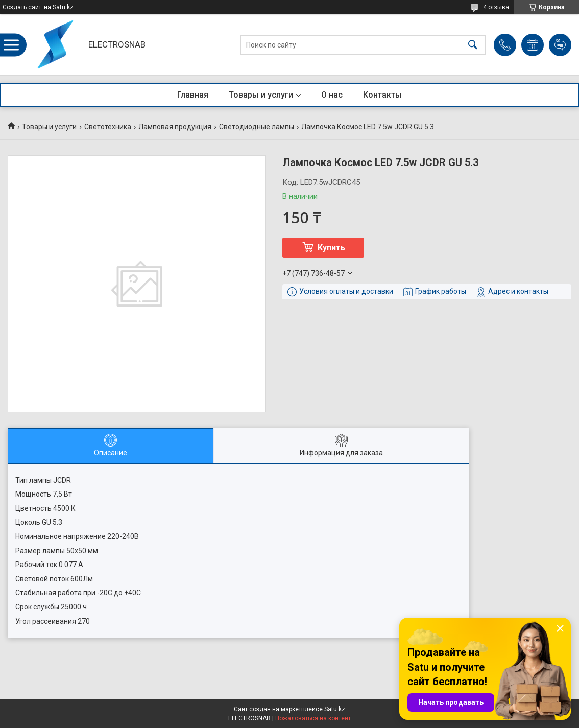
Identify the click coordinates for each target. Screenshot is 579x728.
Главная (193, 95)
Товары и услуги (261, 95)
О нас (332, 95)
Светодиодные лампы (257, 127)
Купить (331, 248)
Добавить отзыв (560, 45)
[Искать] (473, 45)
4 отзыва (496, 7)
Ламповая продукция (175, 127)
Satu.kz (335, 709)
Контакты (382, 95)
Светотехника (108, 127)
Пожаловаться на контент (313, 718)
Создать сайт (22, 7)
